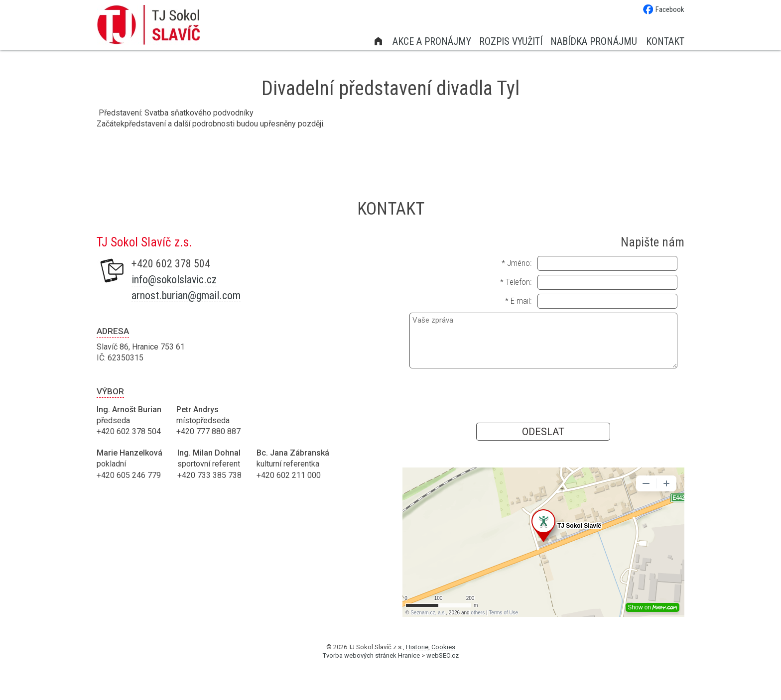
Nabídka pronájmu (594, 41)
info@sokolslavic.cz (174, 280)
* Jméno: (517, 263)
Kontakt (665, 41)
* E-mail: (518, 301)
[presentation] (543, 395)
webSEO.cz (443, 655)
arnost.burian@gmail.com (186, 295)
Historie (417, 647)
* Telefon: (516, 282)
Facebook (664, 9)
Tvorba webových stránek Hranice (371, 655)
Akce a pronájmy (432, 41)
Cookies (443, 647)
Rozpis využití (511, 41)
